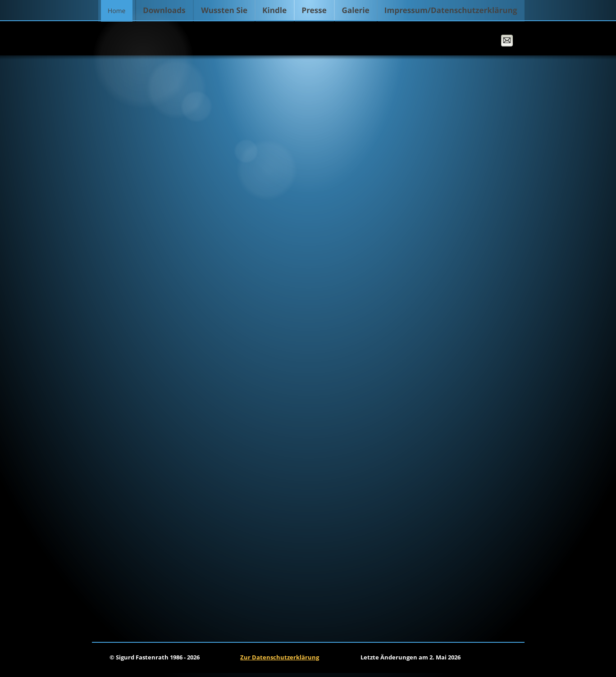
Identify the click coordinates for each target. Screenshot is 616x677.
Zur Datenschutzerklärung (280, 657)
